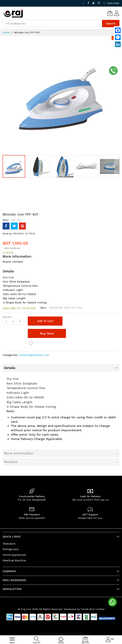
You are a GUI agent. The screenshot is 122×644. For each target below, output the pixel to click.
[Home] (61, 637)
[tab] (61, 368)
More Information (18, 453)
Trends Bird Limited (92, 609)
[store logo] (13, 13)
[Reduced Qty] (6, 321)
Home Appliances (30, 355)
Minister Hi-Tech (24, 233)
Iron (47, 355)
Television (9, 544)
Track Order (113, 3)
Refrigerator (11, 549)
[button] (39, 166)
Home (6, 32)
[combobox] (52, 24)
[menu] (12, 639)
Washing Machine (14, 560)
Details (10, 368)
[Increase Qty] (20, 321)
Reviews (11, 462)
